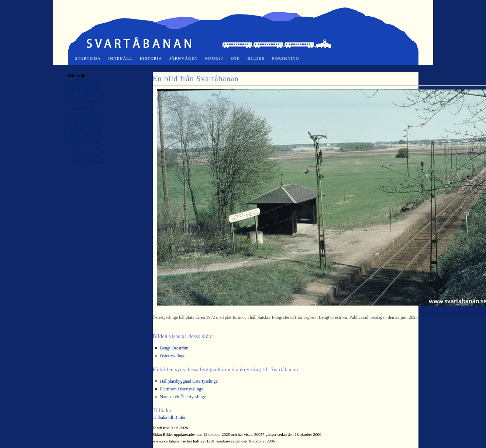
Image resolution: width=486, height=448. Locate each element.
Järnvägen (184, 58)
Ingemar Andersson (87, 102)
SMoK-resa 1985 (85, 142)
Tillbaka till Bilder (169, 417)
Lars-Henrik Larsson (89, 122)
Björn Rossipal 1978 (88, 96)
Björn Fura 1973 (85, 89)
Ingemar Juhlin (83, 109)
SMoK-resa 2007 (85, 149)
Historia (151, 58)
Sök (235, 58)
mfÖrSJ (214, 58)
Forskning (286, 58)
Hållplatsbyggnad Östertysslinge (189, 381)
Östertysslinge (173, 356)
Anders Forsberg (85, 155)
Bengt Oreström (84, 82)
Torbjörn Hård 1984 (88, 162)
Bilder (256, 58)
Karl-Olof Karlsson (87, 116)
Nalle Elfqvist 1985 (87, 135)
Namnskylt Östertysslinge (183, 397)
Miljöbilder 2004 (85, 129)
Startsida (88, 58)
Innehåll (120, 58)
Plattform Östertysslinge (182, 389)
